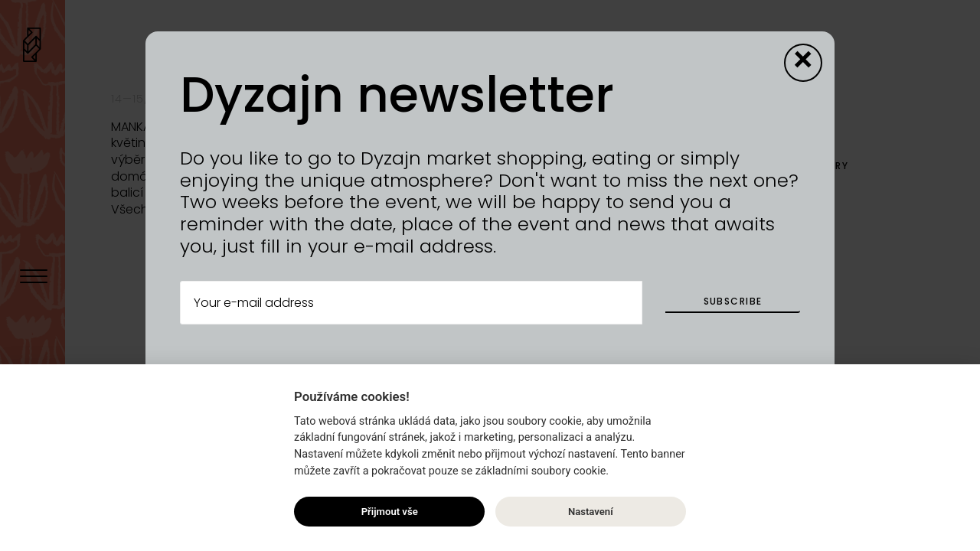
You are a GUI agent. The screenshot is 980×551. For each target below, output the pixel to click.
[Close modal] (803, 63)
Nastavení (591, 512)
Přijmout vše (390, 512)
